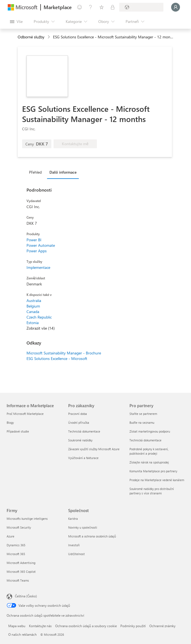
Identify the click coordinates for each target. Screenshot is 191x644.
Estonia (33, 323)
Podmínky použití (133, 626)
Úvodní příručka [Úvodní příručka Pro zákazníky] (79, 422)
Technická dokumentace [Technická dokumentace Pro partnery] (145, 440)
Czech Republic (39, 317)
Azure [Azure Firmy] (10, 536)
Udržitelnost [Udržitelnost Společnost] (76, 554)
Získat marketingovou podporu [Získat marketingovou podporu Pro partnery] (150, 431)
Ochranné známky (162, 626)
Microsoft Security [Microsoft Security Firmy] (19, 527)
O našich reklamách (22, 634)
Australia (34, 300)
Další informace (63, 172)
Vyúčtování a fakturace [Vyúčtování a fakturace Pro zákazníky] (83, 458)
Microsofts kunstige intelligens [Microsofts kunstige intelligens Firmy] (27, 519)
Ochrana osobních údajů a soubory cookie (86, 626)
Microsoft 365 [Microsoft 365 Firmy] (16, 554)
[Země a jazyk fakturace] (141, 7)
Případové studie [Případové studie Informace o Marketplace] (18, 431)
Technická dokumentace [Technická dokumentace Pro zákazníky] (84, 431)
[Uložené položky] (102, 7)
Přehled (35, 172)
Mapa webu (17, 626)
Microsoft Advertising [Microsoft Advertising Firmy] (21, 563)
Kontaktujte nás (40, 626)
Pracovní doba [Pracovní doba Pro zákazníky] (78, 414)
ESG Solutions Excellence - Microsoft (57, 358)
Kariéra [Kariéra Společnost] (73, 519)
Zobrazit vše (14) (41, 328)
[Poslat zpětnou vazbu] (79, 7)
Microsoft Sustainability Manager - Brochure (64, 353)
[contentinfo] (49, 37)
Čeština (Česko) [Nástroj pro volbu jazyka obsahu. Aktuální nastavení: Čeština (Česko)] (26, 596)
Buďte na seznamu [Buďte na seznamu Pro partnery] (142, 422)
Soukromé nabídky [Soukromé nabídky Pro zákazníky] (80, 440)
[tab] (37, 172)
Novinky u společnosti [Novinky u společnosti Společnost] (83, 527)
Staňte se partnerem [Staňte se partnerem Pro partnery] (143, 414)
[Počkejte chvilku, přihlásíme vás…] (176, 7)
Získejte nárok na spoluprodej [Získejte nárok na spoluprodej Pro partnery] (149, 462)
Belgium (33, 306)
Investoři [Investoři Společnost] (74, 545)
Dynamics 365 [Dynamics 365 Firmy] (16, 545)
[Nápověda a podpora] (91, 7)
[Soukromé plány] (113, 7)
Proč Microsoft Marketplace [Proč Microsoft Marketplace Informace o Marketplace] (25, 414)
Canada (33, 312)
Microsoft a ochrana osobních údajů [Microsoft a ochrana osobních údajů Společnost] (92, 536)
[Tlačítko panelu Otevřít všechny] (16, 22)
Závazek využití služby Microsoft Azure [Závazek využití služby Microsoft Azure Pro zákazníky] (94, 449)
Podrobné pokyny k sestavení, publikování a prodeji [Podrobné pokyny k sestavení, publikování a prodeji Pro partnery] (149, 451)
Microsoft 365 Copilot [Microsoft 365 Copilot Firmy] (21, 572)
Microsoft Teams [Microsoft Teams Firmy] (18, 580)
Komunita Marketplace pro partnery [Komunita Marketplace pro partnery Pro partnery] (153, 471)
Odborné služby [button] (31, 37)
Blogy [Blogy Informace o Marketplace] (10, 422)
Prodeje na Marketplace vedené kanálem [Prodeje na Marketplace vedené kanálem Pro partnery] (157, 480)
